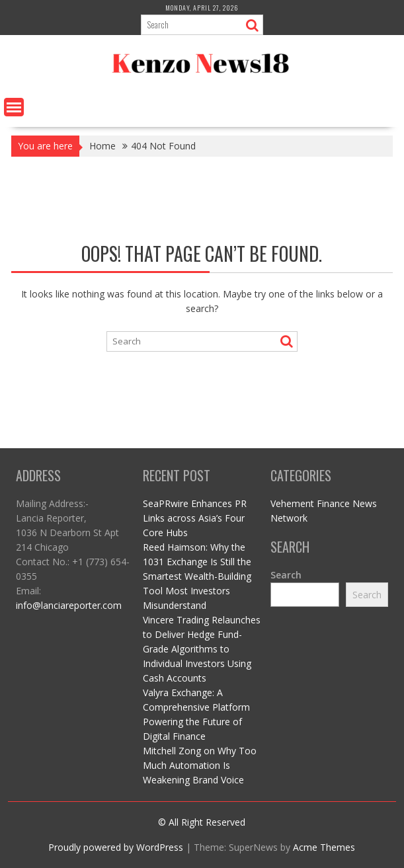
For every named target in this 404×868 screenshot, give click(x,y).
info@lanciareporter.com (69, 605)
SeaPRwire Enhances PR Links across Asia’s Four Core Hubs (195, 518)
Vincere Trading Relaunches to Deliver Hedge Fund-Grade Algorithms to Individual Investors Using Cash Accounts (202, 649)
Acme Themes (324, 847)
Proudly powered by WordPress (116, 847)
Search (286, 575)
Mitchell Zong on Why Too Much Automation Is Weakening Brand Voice (200, 765)
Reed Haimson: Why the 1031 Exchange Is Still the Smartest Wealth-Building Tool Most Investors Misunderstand (197, 576)
